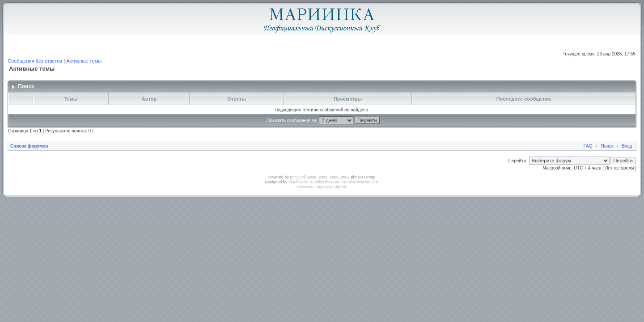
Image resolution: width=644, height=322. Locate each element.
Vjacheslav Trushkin (306, 182)
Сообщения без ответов (35, 61)
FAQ (588, 146)
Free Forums (343, 182)
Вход (627, 146)
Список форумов (29, 146)
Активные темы (84, 61)
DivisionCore (366, 182)
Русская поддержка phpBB (322, 187)
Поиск (607, 146)
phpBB (296, 177)
